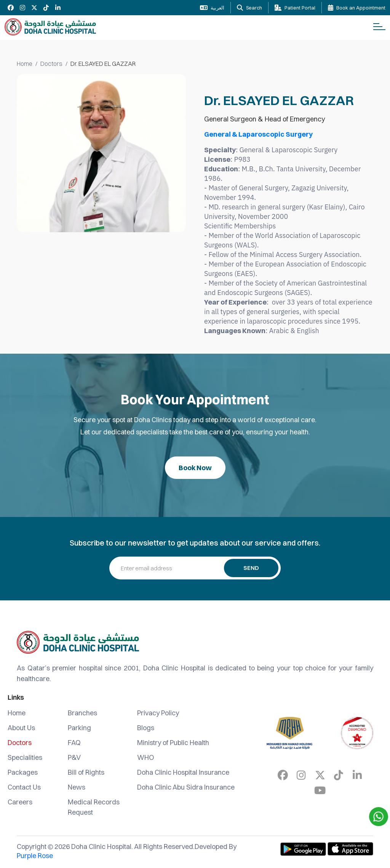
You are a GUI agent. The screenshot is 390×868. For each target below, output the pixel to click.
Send (251, 568)
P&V (74, 757)
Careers (20, 802)
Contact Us (24, 787)
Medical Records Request (94, 807)
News (77, 787)
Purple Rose (35, 856)
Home (25, 64)
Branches (82, 713)
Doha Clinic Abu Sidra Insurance (186, 787)
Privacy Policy (158, 713)
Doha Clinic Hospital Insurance (183, 772)
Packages (23, 772)
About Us (21, 728)
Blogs (146, 728)
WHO (146, 757)
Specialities (25, 757)
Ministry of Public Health (173, 743)
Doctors (51, 64)
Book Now (195, 468)
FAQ (74, 743)
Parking (79, 728)
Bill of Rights (86, 772)
